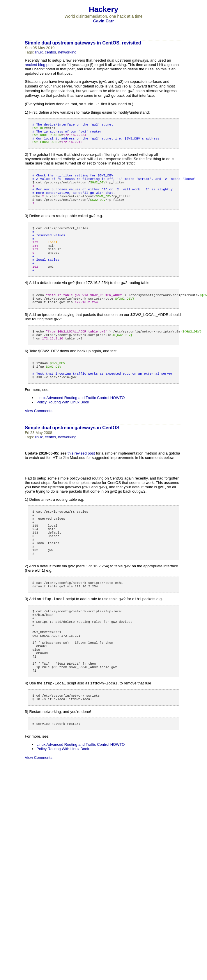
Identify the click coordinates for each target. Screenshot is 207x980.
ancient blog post (39, 65)
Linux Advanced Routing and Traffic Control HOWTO (80, 436)
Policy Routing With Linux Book (63, 441)
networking (67, 52)
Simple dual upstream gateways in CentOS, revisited (83, 43)
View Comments (38, 449)
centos (50, 52)
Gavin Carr (104, 21)
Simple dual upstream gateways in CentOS (72, 466)
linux (39, 52)
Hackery (103, 9)
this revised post (81, 492)
